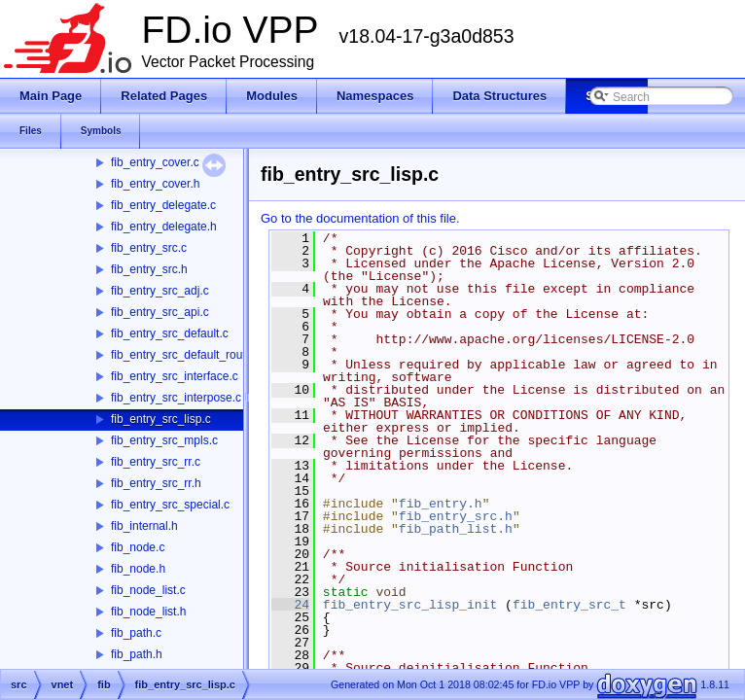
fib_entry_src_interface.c (175, 376)
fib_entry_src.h (149, 269)
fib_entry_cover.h (155, 184)
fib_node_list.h (148, 612)
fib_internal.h (144, 526)
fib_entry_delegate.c (163, 205)
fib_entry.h (441, 504)
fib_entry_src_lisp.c (161, 419)
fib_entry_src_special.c (170, 505)
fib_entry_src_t (569, 605)
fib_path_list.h (456, 529)
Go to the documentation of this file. (360, 218)
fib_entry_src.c (149, 248)
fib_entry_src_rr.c (156, 462)
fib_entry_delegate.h (164, 227)
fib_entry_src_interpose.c (176, 398)
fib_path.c (136, 633)
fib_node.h (138, 569)
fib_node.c (138, 547)
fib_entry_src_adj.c (160, 291)
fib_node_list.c (148, 590)
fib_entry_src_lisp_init (410, 605)
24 (290, 605)
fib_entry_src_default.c (170, 333)
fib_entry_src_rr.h (156, 483)
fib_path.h (137, 654)
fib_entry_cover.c (155, 162)
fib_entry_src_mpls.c (164, 440)
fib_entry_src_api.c (160, 312)
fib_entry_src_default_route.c (186, 355)
